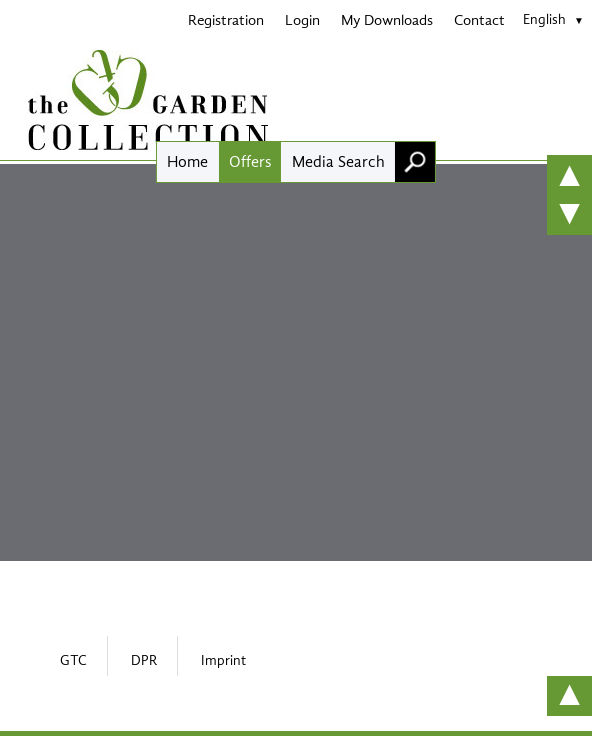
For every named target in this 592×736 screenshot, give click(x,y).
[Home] (296, 100)
